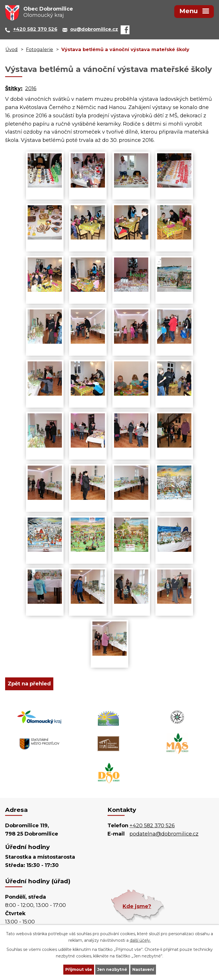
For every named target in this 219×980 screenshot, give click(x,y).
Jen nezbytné (112, 969)
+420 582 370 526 (152, 826)
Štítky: (14, 88)
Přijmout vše (79, 969)
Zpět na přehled (29, 684)
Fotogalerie (39, 49)
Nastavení (143, 969)
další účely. (140, 940)
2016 (31, 88)
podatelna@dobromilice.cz (164, 834)
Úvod (12, 49)
